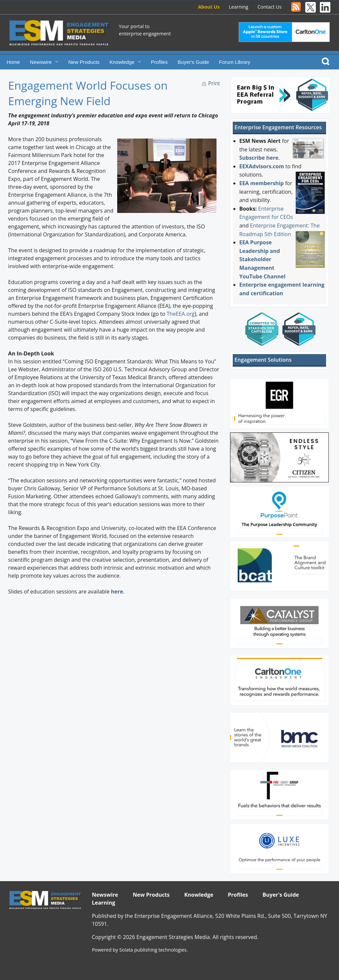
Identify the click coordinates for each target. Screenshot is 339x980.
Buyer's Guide (194, 62)
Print (214, 83)
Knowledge (122, 62)
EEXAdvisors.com (262, 166)
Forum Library (235, 62)
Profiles (159, 62)
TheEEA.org (181, 314)
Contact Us (270, 7)
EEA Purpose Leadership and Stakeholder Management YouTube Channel (263, 259)
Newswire (41, 62)
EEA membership (262, 183)
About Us (209, 7)
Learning (239, 7)
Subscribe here (259, 158)
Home (13, 62)
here (117, 592)
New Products (84, 62)
